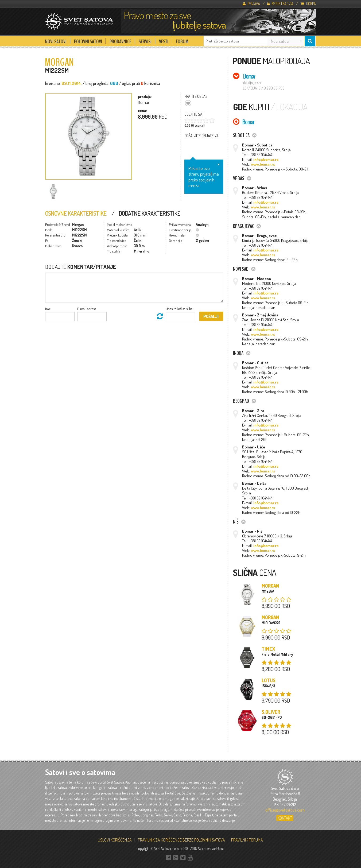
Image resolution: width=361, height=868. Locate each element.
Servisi (145, 40)
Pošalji (211, 316)
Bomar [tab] (249, 76)
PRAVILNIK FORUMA (247, 840)
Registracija (280, 3)
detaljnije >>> (252, 82)
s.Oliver (271, 712)
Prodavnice (120, 40)
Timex (268, 649)
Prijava (251, 3)
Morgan (270, 586)
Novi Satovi (56, 40)
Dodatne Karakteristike (149, 213)
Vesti (164, 40)
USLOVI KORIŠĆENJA (115, 840)
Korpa (308, 3)
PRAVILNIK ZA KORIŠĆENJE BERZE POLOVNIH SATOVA (181, 840)
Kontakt (285, 818)
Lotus (269, 680)
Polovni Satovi (88, 40)
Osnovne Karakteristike (76, 213)
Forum (182, 40)
